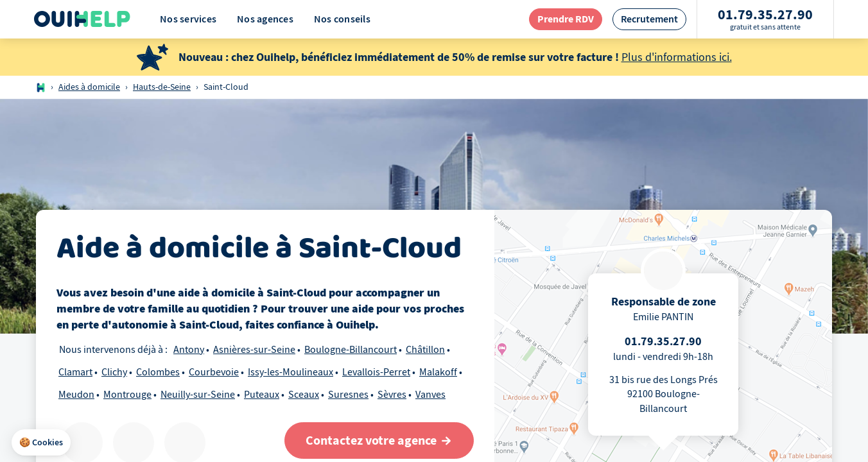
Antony (189, 350)
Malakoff (438, 372)
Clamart (75, 372)
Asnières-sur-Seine (254, 350)
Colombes (158, 372)
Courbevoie (214, 372)
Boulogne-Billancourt (351, 350)
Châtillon (425, 350)
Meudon (76, 395)
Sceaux (304, 395)
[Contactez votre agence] (379, 441)
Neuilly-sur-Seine (198, 395)
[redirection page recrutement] (649, 19)
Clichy (114, 372)
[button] (41, 443)
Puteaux (262, 395)
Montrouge (127, 395)
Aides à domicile (89, 87)
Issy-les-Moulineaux (291, 372)
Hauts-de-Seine (162, 87)
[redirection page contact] (566, 19)
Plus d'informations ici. (677, 57)
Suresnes (348, 395)
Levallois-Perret (376, 372)
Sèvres (392, 395)
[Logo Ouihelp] (82, 19)
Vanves (430, 395)
